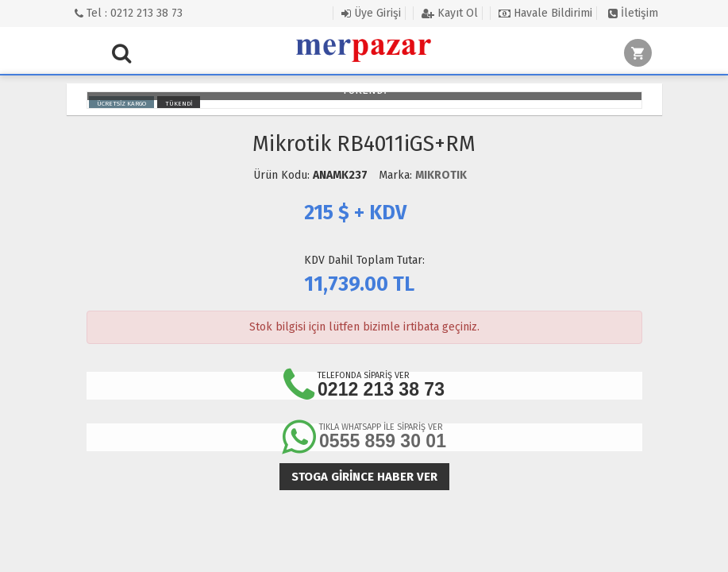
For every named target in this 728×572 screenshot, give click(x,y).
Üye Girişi (371, 13)
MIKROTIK (441, 175)
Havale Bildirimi (545, 13)
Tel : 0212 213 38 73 (129, 13)
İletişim (633, 13)
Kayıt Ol (450, 13)
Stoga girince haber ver (364, 477)
